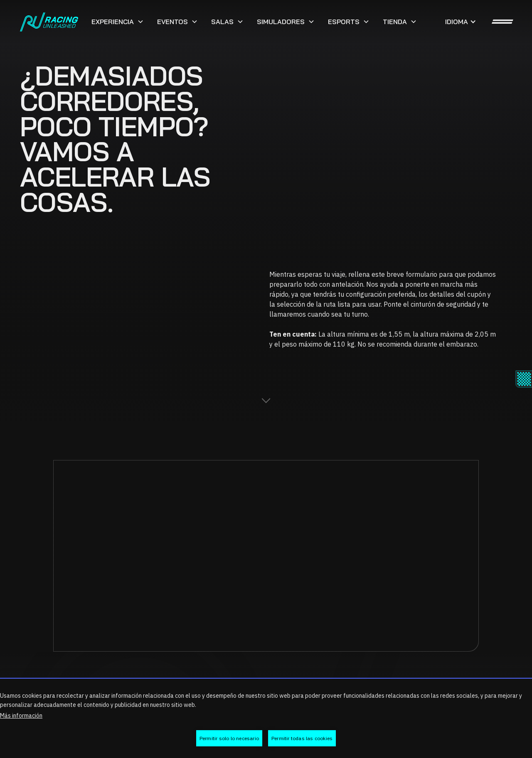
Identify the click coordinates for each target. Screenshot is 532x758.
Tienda (395, 22)
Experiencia (113, 22)
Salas (222, 22)
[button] (118, 22)
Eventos (172, 22)
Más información (21, 716)
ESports (344, 22)
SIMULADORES (281, 22)
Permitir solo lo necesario (229, 738)
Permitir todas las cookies (302, 738)
